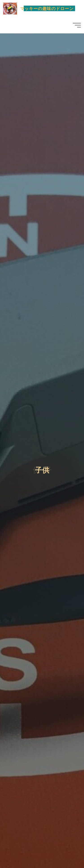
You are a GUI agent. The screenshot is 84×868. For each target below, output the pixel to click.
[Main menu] (77, 25)
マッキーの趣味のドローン (47, 8)
